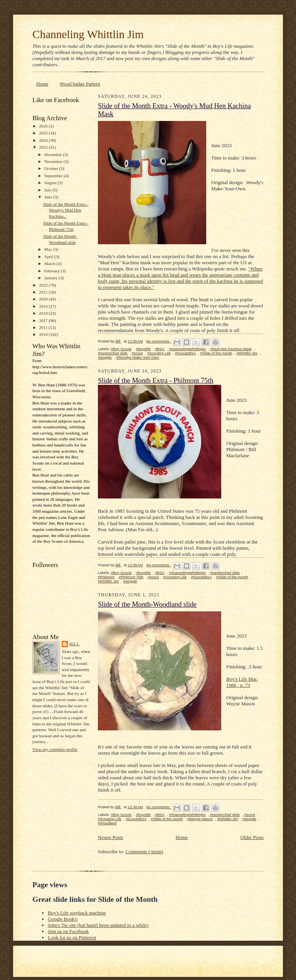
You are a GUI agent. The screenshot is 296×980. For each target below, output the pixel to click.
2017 (44, 321)
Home (42, 84)
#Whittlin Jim (247, 353)
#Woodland (107, 823)
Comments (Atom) (145, 852)
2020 (44, 299)
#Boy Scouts (121, 349)
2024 (44, 140)
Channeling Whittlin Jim (88, 34)
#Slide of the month (216, 353)
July (48, 190)
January (52, 278)
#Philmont (106, 577)
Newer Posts (110, 837)
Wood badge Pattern (80, 84)
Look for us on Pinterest (72, 937)
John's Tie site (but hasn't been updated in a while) (98, 925)
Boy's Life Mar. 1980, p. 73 (242, 682)
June (49, 197)
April (49, 257)
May (49, 249)
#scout (137, 353)
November (54, 161)
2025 (44, 133)
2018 (44, 313)
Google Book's (63, 919)
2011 (44, 327)
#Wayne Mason (200, 819)
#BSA (160, 349)
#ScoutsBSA (185, 353)
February (53, 271)
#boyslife (143, 349)
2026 (44, 126)
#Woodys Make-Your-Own (138, 357)
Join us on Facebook (68, 931)
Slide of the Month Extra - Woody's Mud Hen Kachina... (66, 210)
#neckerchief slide (113, 353)
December (54, 154)
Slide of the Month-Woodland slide (147, 604)
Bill (74, 644)
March (50, 263)
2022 (44, 285)
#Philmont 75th (131, 577)
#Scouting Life (159, 353)
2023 (44, 147)
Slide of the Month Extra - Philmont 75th (156, 381)
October (52, 168)
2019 (44, 306)
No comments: (159, 341)
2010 (44, 334)
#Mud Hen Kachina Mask (231, 349)
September (54, 176)
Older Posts (252, 837)
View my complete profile (55, 749)
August (51, 183)
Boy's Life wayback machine (77, 913)
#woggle (105, 357)
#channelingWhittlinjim (187, 349)
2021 (44, 292)
